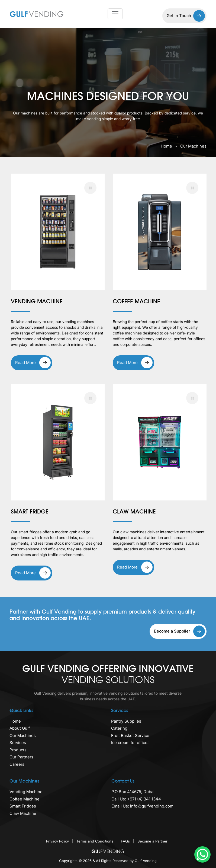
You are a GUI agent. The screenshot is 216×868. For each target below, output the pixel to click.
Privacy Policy (58, 841)
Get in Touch (186, 16)
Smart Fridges (23, 806)
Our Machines (23, 735)
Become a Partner (152, 841)
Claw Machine (23, 813)
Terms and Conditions (95, 841)
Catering (119, 728)
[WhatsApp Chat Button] (202, 854)
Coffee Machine (25, 799)
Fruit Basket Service (130, 735)
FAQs (126, 841)
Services (18, 743)
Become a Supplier (179, 631)
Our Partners (21, 757)
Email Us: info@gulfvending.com (142, 806)
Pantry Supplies (126, 721)
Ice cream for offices (130, 743)
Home (166, 146)
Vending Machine (26, 792)
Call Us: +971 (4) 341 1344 (136, 799)
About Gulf (20, 728)
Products (18, 750)
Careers (17, 764)
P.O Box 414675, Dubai (133, 792)
